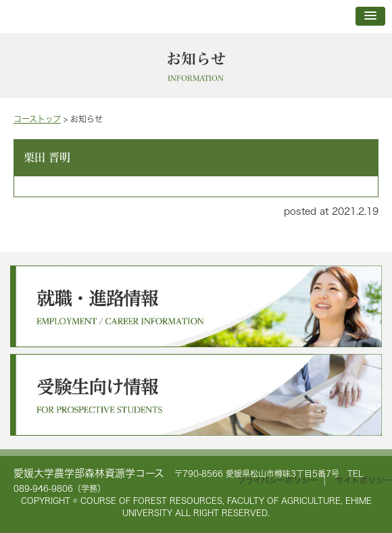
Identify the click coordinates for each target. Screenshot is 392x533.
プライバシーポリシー (277, 481)
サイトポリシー (364, 481)
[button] (370, 16)
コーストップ (37, 119)
